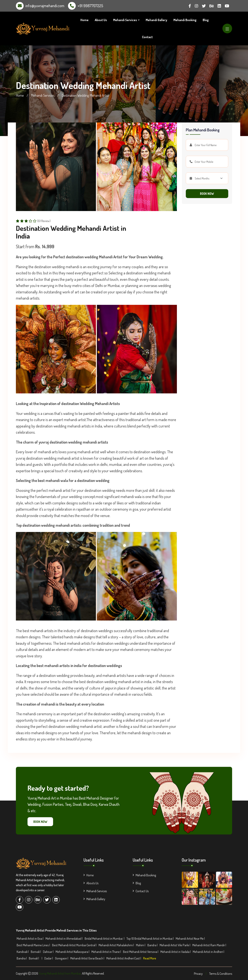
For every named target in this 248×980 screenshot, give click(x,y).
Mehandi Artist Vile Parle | (175, 945)
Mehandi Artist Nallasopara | (73, 952)
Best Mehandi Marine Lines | (34, 945)
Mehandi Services (125, 20)
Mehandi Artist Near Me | (191, 939)
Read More (150, 958)
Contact (147, 37)
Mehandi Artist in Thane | (106, 952)
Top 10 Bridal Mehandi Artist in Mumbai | (150, 939)
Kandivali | (23, 952)
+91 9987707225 (90, 6)
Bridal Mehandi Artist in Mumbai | (105, 939)
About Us (101, 20)
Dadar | (49, 958)
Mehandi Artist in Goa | (30, 939)
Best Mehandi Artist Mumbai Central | (75, 945)
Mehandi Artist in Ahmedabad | (64, 939)
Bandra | (153, 945)
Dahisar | (49, 952)
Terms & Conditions (221, 974)
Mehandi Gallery (156, 20)
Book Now (207, 194)
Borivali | (36, 952)
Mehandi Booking (185, 20)
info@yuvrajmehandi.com (45, 6)
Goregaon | (62, 958)
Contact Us (141, 891)
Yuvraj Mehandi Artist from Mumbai (60, 973)
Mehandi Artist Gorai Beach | (88, 958)
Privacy (198, 974)
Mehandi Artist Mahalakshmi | (117, 945)
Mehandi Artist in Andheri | (209, 952)
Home (84, 20)
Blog (206, 20)
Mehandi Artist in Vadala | (176, 952)
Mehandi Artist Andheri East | (124, 958)
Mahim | (141, 945)
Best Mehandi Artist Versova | (141, 952)
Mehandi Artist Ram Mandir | (210, 945)
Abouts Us (91, 883)
